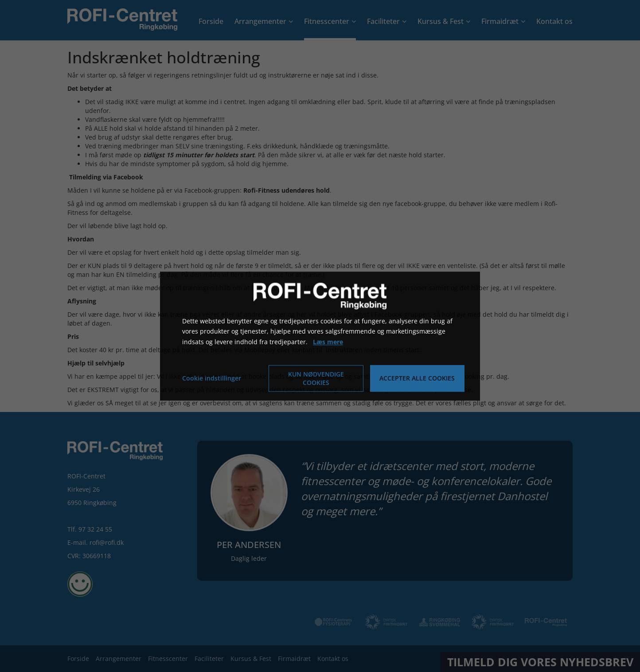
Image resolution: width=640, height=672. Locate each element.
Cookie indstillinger (212, 378)
